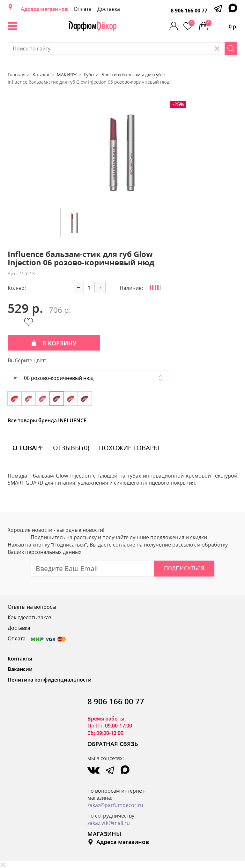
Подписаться (184, 568)
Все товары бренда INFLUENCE (47, 420)
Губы (89, 75)
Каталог (41, 75)
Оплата (83, 9)
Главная (17, 75)
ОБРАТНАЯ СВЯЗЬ (113, 744)
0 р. (221, 25)
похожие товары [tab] (129, 448)
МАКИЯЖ (67, 75)
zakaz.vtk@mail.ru (109, 823)
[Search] (231, 49)
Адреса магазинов (44, 9)
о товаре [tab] (28, 448)
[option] (122, 152)
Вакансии (20, 669)
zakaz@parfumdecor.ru (115, 805)
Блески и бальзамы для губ (131, 75)
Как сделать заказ (30, 617)
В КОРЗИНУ (54, 343)
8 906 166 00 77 (189, 11)
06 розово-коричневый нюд (53, 378)
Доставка (109, 9)
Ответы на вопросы (32, 607)
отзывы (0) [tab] (71, 448)
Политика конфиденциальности (50, 680)
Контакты (20, 659)
